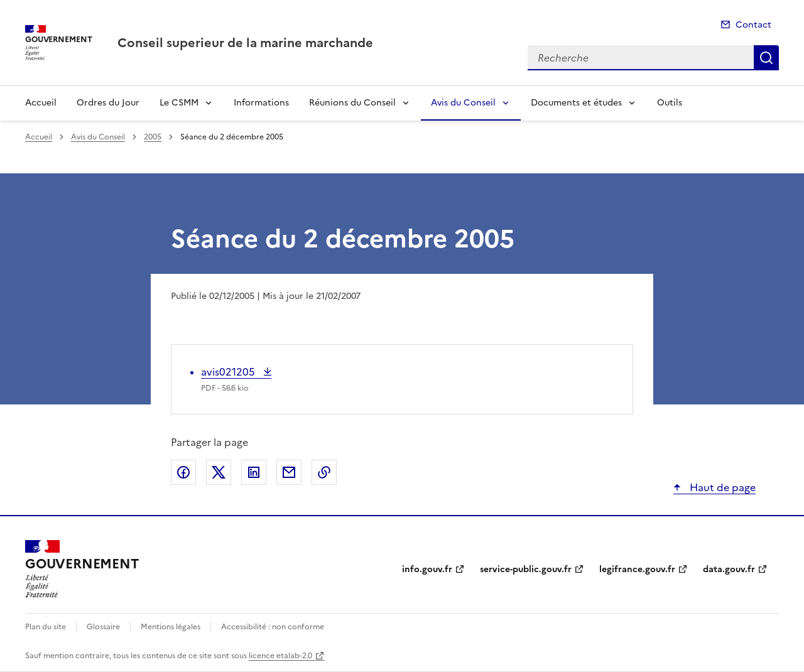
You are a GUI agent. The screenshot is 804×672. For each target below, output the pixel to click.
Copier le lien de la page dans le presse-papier (324, 472)
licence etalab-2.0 (280, 656)
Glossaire (103, 627)
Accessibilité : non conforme (273, 627)
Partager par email (289, 472)
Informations (261, 103)
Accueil (41, 103)
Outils (670, 103)
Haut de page (721, 487)
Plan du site (46, 627)
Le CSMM (179, 103)
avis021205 (229, 372)
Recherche (766, 58)
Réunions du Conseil (352, 103)
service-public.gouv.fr (526, 569)
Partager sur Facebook (183, 472)
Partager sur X (219, 472)
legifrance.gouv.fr (637, 569)
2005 (153, 137)
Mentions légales (171, 627)
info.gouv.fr (427, 569)
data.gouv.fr (729, 569)
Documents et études (576, 103)
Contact (753, 25)
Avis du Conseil (463, 103)
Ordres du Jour (108, 103)
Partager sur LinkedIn (254, 472)
